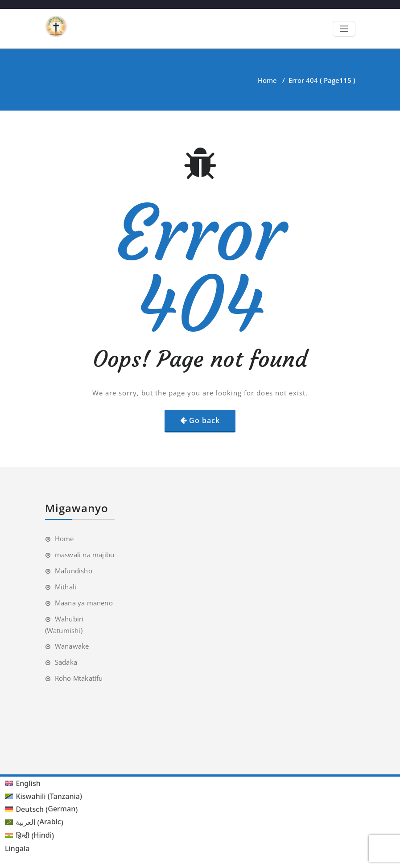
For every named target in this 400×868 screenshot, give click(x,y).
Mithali (66, 587)
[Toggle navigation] (344, 29)
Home (267, 80)
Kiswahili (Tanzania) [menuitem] (49, 796)
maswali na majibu (85, 555)
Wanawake (72, 646)
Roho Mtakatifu (79, 678)
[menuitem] (43, 784)
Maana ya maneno (84, 603)
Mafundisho (74, 571)
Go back (204, 420)
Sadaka (66, 662)
